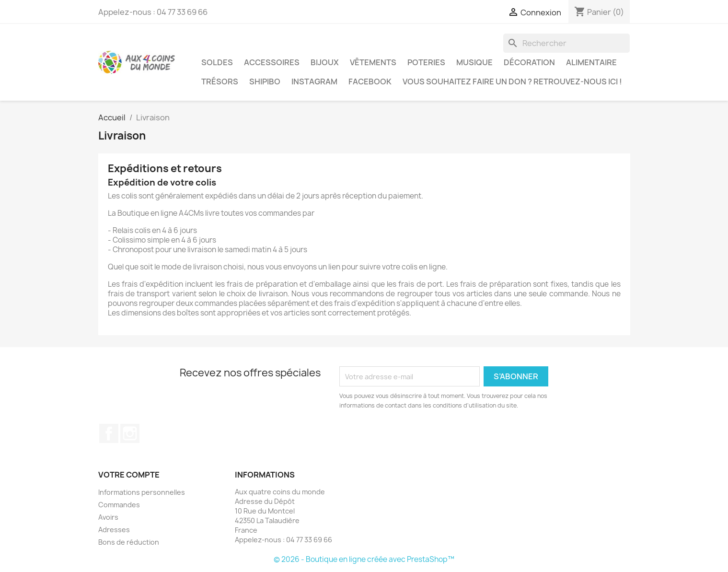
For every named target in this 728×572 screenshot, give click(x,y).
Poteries (426, 62)
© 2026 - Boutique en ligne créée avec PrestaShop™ (364, 559)
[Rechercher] (566, 43)
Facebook (370, 82)
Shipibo (265, 82)
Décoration (529, 62)
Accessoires (272, 62)
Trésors (220, 82)
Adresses (114, 530)
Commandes (119, 505)
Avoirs (108, 517)
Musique (474, 62)
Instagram (314, 82)
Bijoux (325, 62)
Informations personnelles (142, 492)
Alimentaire (591, 62)
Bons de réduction (129, 542)
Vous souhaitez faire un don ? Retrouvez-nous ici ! (512, 82)
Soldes (217, 62)
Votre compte (129, 475)
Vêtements (373, 62)
